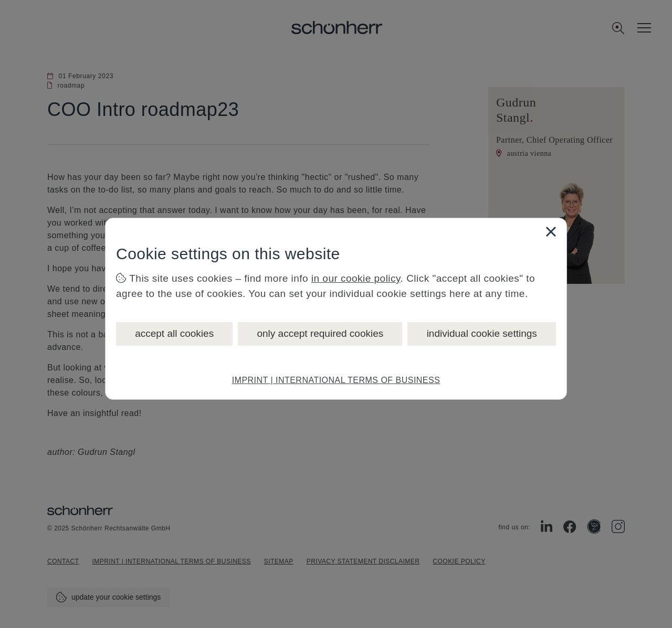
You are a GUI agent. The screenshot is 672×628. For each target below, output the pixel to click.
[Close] (551, 231)
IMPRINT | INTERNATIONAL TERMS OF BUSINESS (336, 380)
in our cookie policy (356, 278)
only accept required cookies (320, 333)
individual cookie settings (482, 333)
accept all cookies (174, 333)
